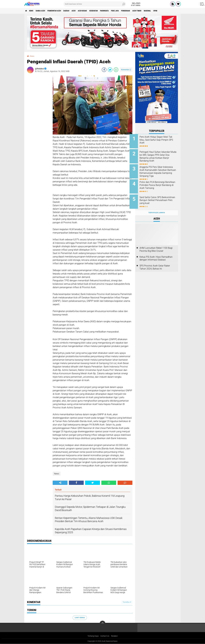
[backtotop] (102, 623)
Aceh (85, 11)
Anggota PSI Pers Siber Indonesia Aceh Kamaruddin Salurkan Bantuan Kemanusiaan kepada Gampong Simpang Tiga (159, 171)
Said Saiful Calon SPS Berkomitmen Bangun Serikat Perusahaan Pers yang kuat (160, 197)
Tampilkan (127, 602)
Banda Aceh (44, 11)
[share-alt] (60, 483)
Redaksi (115, 636)
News (33, 11)
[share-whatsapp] (116, 70)
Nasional (175, 11)
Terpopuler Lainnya (157, 208)
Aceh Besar (96, 11)
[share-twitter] (110, 70)
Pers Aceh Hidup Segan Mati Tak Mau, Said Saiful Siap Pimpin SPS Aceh (159, 140)
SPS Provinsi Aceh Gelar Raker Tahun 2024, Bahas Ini (155, 263)
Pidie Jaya (135, 11)
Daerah (76, 11)
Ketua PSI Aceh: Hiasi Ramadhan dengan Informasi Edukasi (156, 254)
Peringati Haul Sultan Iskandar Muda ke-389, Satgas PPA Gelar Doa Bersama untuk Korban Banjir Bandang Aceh (160, 156)
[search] (95, 4)
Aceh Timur (162, 11)
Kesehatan (109, 11)
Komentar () (126, 69)
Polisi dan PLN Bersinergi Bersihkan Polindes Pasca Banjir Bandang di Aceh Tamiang (158, 184)
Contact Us (105, 636)
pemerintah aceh (61, 11)
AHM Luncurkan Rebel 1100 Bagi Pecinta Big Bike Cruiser (156, 245)
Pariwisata (123, 11)
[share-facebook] (104, 70)
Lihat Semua (80, 617)
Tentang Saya (92, 636)
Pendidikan (148, 11)
